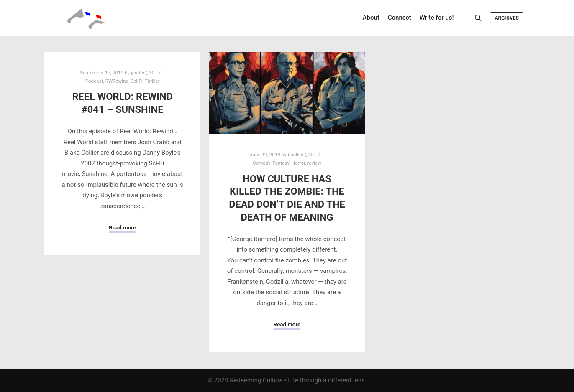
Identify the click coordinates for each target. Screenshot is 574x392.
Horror (299, 163)
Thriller (152, 81)
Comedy (261, 163)
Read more (122, 228)
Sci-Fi (136, 81)
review (314, 163)
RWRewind (117, 81)
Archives (507, 18)
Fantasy (281, 163)
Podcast (94, 81)
